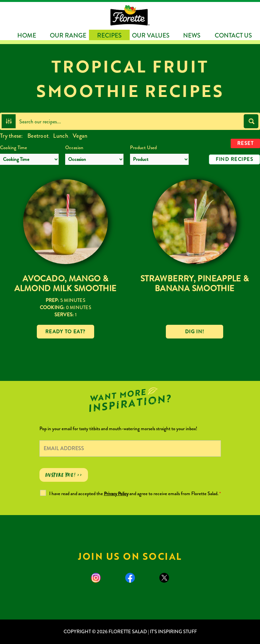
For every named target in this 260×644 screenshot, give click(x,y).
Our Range (68, 35)
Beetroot (38, 136)
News (192, 35)
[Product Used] (159, 159)
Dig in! (195, 332)
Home (27, 35)
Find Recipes (234, 159)
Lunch (60, 136)
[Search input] (130, 121)
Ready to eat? (65, 332)
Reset (246, 143)
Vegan (80, 136)
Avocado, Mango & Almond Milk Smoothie (65, 284)
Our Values (151, 35)
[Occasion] (94, 159)
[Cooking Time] (29, 159)
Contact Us (233, 35)
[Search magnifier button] (251, 121)
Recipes (109, 35)
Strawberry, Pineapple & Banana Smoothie (195, 284)
